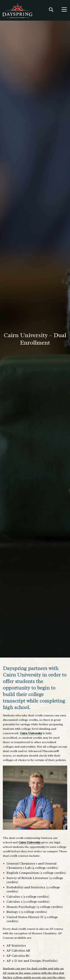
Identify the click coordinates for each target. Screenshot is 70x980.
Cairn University (31, 733)
